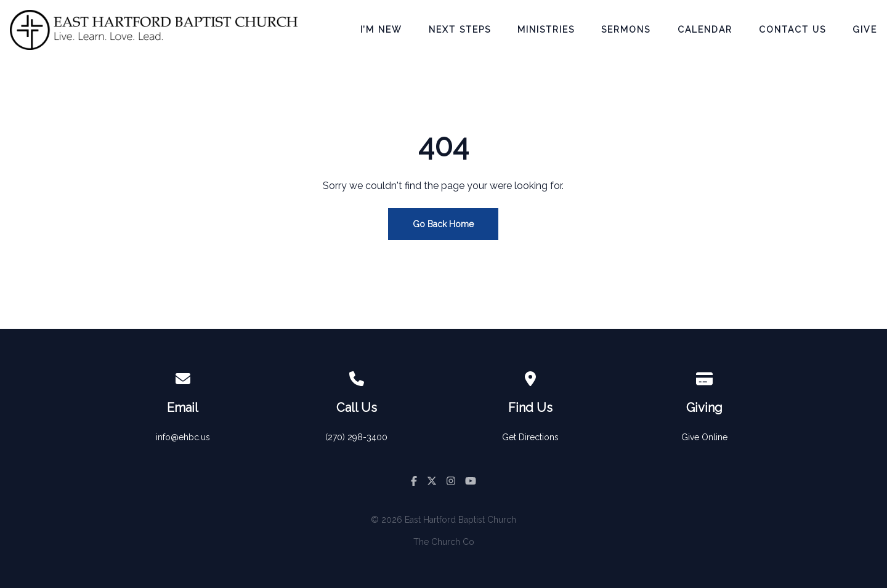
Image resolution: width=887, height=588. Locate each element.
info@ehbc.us (183, 437)
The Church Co (444, 542)
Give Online (704, 437)
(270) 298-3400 (356, 437)
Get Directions (530, 437)
